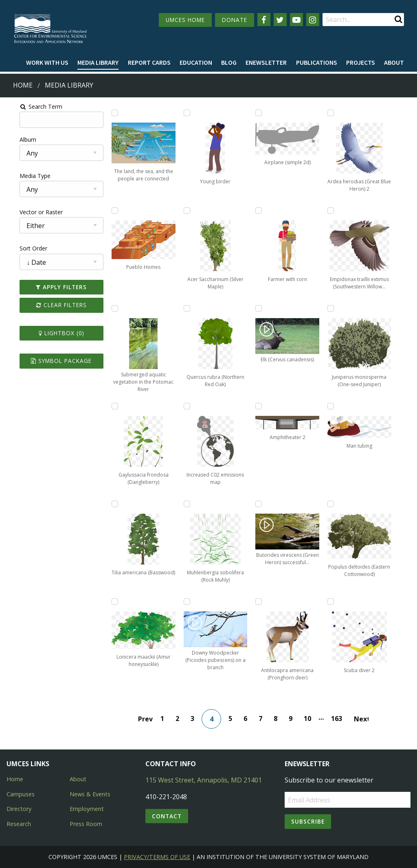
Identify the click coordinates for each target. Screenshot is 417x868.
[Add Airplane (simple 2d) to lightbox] (262, 113)
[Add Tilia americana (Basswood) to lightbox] (107, 504)
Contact (167, 816)
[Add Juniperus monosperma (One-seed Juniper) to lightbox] (340, 308)
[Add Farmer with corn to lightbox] (262, 211)
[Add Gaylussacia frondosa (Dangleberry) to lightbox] (107, 406)
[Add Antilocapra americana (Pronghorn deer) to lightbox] (262, 602)
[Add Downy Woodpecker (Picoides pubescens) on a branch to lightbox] (184, 602)
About (394, 62)
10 (311, 719)
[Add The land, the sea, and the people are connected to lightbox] (107, 113)
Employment (87, 809)
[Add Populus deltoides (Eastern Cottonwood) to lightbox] (340, 504)
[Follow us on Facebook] (264, 20)
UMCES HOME (185, 20)
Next (364, 719)
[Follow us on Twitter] (280, 20)
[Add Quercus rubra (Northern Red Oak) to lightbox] (184, 308)
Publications (317, 62)
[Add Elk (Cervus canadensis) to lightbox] (262, 308)
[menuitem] (47, 63)
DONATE (235, 20)
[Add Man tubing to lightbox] (340, 406)
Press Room (86, 824)
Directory (19, 809)
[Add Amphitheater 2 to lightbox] (262, 406)
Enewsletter (266, 62)
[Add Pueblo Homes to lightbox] (107, 211)
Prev (149, 719)
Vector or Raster (27, 212)
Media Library (98, 62)
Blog (229, 62)
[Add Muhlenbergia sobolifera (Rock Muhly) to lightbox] (184, 504)
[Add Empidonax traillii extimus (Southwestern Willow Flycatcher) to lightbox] (340, 211)
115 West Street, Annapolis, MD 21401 (204, 780)
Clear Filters (50, 305)
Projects (361, 62)
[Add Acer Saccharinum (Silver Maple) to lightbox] (184, 211)
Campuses (21, 794)
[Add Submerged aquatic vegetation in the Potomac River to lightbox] (107, 308)
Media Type (21, 176)
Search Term (27, 107)
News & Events (90, 794)
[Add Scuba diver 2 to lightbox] (340, 602)
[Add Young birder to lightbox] (184, 113)
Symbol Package (50, 361)
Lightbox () (50, 333)
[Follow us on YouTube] (296, 20)
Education (196, 62)
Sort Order (19, 248)
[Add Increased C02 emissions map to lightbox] (184, 406)
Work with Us (47, 62)
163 (340, 719)
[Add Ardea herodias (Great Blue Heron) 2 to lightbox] (340, 113)
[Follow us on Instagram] (313, 20)
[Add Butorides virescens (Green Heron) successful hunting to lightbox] (262, 504)
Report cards (149, 62)
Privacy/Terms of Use (157, 857)
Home (23, 85)
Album (14, 140)
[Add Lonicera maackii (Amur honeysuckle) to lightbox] (107, 602)
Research (19, 824)
